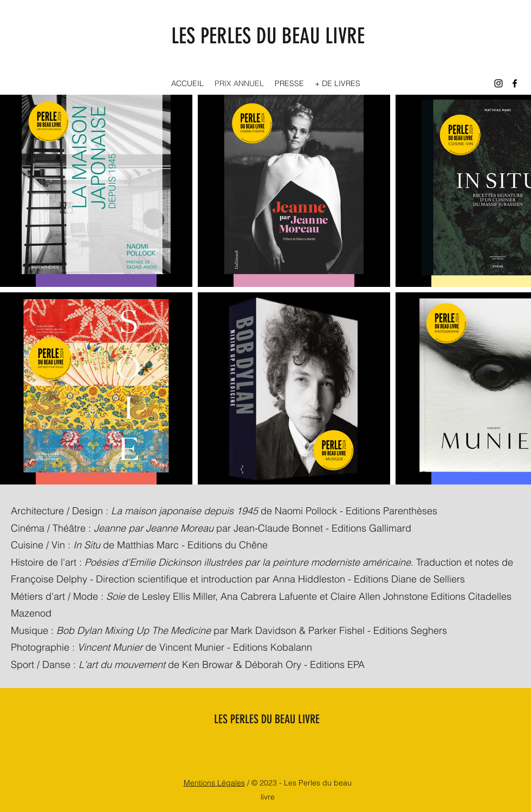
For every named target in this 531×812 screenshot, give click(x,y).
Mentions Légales (214, 783)
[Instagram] (498, 83)
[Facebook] (515, 83)
